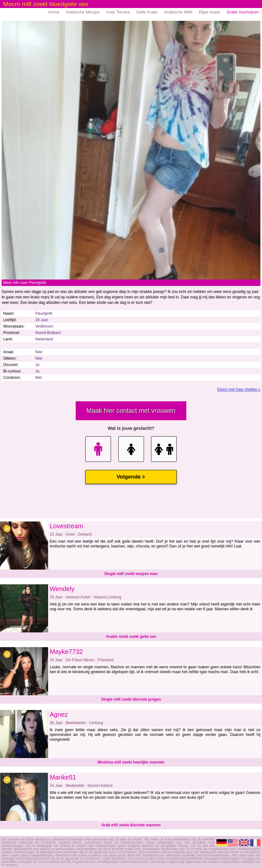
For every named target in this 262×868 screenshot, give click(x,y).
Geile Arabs (147, 12)
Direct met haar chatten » (239, 389)
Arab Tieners (118, 12)
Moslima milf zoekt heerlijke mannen (131, 762)
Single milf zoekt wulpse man (131, 574)
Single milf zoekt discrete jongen (131, 699)
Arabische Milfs (178, 12)
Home (54, 12)
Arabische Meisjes (83, 12)
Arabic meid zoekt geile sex (131, 637)
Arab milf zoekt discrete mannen (131, 825)
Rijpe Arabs (209, 12)
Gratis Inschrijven (243, 12)
